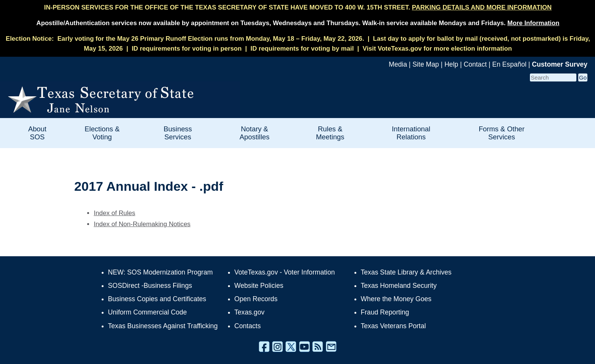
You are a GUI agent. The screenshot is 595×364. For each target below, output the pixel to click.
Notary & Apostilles (254, 133)
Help (451, 64)
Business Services (178, 133)
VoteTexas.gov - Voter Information (285, 272)
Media (398, 64)
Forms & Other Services (502, 133)
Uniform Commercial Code (148, 312)
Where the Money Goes (396, 299)
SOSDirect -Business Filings (150, 286)
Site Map (426, 64)
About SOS (37, 133)
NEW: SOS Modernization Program (160, 272)
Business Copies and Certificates (157, 299)
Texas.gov (250, 312)
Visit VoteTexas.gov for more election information (437, 49)
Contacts (248, 326)
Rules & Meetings (330, 133)
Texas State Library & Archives (406, 272)
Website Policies (259, 286)
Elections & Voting (102, 133)
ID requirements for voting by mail (302, 49)
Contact (475, 64)
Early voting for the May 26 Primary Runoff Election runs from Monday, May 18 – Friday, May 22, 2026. (211, 39)
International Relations (411, 133)
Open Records (256, 299)
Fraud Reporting (385, 312)
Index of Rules (114, 213)
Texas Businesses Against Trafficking (163, 326)
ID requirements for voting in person (187, 49)
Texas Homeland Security (399, 286)
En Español (509, 64)
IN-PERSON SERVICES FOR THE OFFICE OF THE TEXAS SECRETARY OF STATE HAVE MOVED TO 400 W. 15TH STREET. (298, 7)
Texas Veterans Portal (393, 326)
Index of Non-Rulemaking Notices (142, 224)
